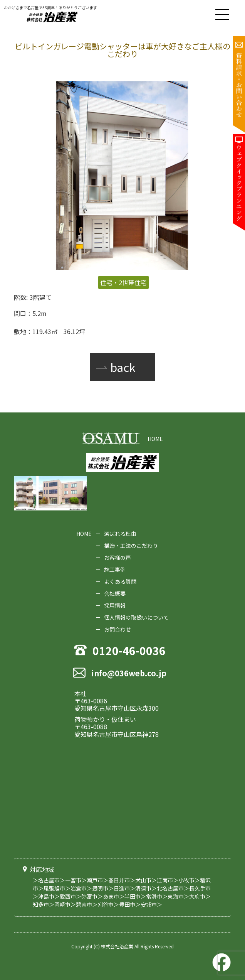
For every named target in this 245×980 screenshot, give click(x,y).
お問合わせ (117, 629)
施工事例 (115, 569)
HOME (155, 439)
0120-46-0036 (129, 651)
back (123, 367)
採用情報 (115, 605)
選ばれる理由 (120, 534)
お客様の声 (117, 558)
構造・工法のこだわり (131, 546)
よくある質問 (120, 581)
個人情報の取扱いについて (136, 617)
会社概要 (115, 593)
